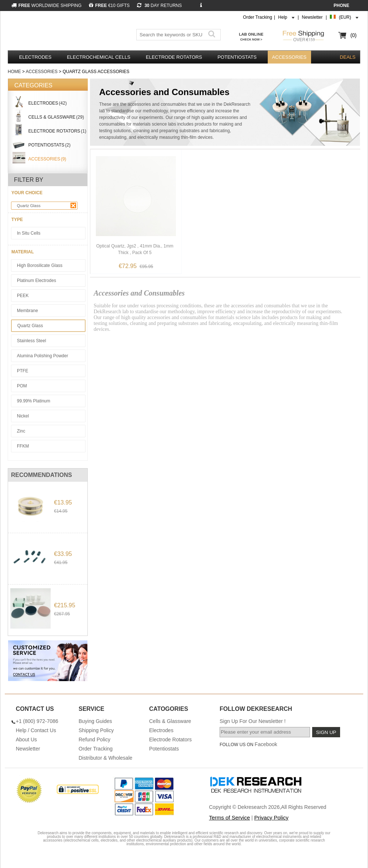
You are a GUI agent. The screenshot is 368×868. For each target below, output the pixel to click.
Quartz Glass (46, 205)
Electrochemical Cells (99, 57)
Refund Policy (94, 739)
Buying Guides (95, 721)
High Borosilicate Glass (40, 265)
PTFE (23, 371)
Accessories (289, 57)
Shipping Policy (96, 730)
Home (14, 72)
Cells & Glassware (170, 721)
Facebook (266, 744)
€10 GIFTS (109, 6)
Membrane (27, 311)
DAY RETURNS (159, 6)
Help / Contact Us (36, 730)
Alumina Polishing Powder (42, 356)
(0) (353, 35)
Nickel (23, 416)
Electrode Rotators (174, 57)
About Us (26, 739)
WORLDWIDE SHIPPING (46, 6)
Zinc (21, 431)
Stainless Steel (31, 341)
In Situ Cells (29, 233)
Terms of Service (230, 818)
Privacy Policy (271, 818)
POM (22, 386)
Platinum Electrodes (37, 281)
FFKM (23, 446)
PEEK (23, 296)
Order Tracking (258, 17)
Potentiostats (237, 57)
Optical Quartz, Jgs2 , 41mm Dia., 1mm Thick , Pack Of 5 (135, 249)
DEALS (348, 57)
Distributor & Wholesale (105, 758)
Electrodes (35, 57)
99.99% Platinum (34, 401)
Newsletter (312, 17)
